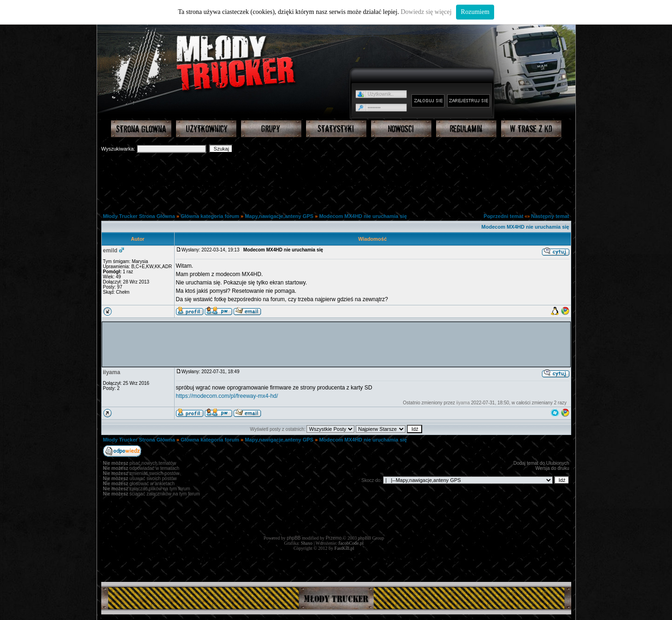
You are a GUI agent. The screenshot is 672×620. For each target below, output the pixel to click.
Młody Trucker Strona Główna (139, 216)
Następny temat (550, 216)
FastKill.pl (344, 548)
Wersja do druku (552, 468)
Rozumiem (475, 12)
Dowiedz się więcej (426, 12)
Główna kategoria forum (210, 216)
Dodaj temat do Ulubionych (541, 463)
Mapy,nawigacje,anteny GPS (279, 216)
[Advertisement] (336, 179)
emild (110, 251)
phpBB (294, 538)
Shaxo (307, 543)
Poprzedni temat (503, 216)
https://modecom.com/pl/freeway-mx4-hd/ (227, 396)
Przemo (333, 538)
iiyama (112, 372)
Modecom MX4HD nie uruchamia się (363, 216)
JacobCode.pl (351, 543)
